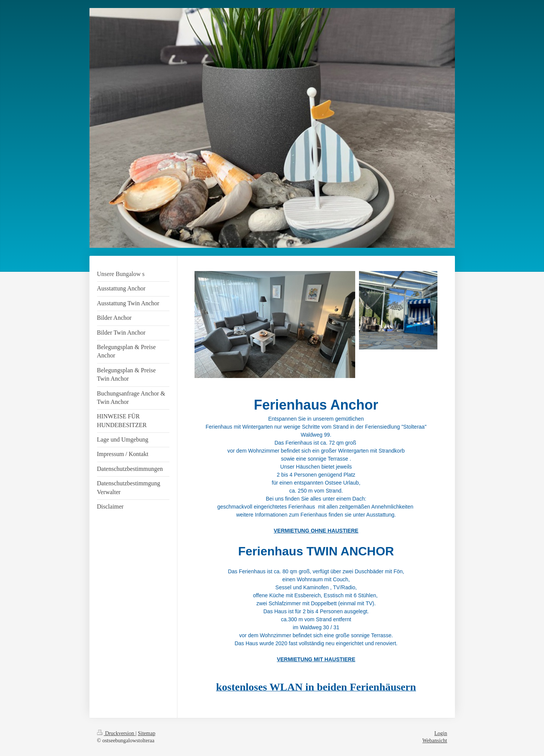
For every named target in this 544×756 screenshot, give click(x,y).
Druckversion (116, 733)
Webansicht (435, 741)
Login (441, 733)
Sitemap (147, 733)
